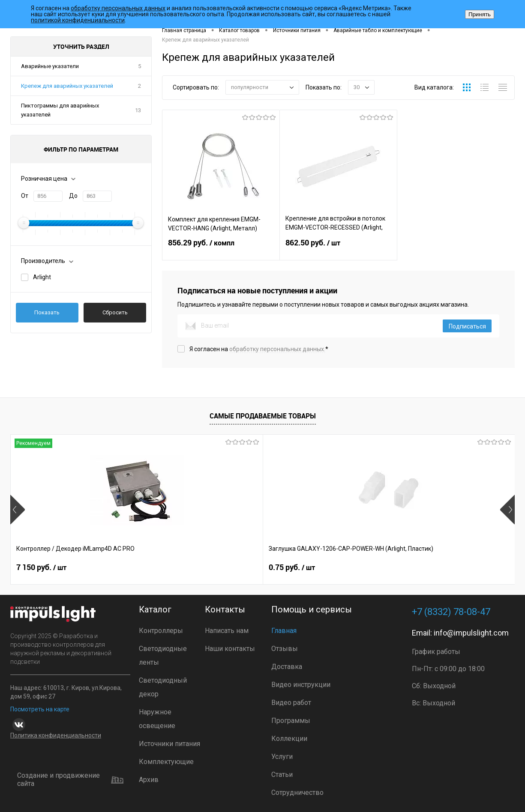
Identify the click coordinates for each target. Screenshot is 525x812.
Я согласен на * (259, 349)
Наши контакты (230, 649)
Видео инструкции (301, 685)
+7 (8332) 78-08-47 (451, 612)
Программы (291, 721)
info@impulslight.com (471, 633)
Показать (47, 312)
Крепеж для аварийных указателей (67, 86)
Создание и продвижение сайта (70, 780)
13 (138, 110)
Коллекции (289, 739)
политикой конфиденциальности (78, 20)
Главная (284, 631)
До (73, 196)
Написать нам (227, 631)
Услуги (282, 757)
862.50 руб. (338, 248)
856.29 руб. (221, 248)
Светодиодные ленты (163, 655)
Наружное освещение (157, 719)
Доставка (287, 667)
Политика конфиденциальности (56, 735)
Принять (480, 14)
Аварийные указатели (50, 66)
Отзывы (285, 649)
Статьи (282, 775)
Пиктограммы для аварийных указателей (60, 110)
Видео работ (291, 703)
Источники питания (169, 744)
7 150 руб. (41, 567)
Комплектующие (166, 762)
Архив (149, 780)
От (25, 196)
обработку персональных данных (118, 8)
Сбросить (115, 312)
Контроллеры (161, 631)
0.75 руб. (165, 567)
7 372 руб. (420, 567)
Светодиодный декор (163, 687)
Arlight (42, 277)
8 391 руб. (294, 567)
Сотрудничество (297, 793)
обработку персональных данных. (277, 349)
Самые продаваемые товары (263, 416)
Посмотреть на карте (40, 709)
